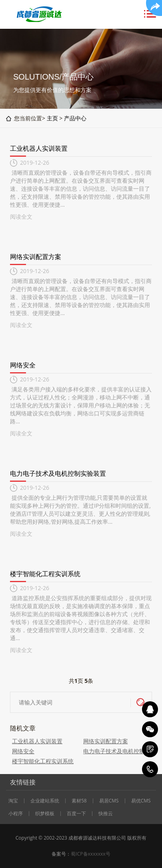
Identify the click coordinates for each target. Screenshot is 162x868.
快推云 (106, 814)
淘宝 (13, 801)
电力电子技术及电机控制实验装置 (58, 473)
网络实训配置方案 (36, 257)
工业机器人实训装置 (39, 148)
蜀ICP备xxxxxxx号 (90, 854)
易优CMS (141, 801)
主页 (52, 118)
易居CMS (109, 801)
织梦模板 (45, 814)
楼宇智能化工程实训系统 (45, 574)
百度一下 (76, 814)
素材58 (79, 801)
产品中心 (75, 118)
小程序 (16, 814)
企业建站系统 (45, 801)
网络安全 (23, 365)
